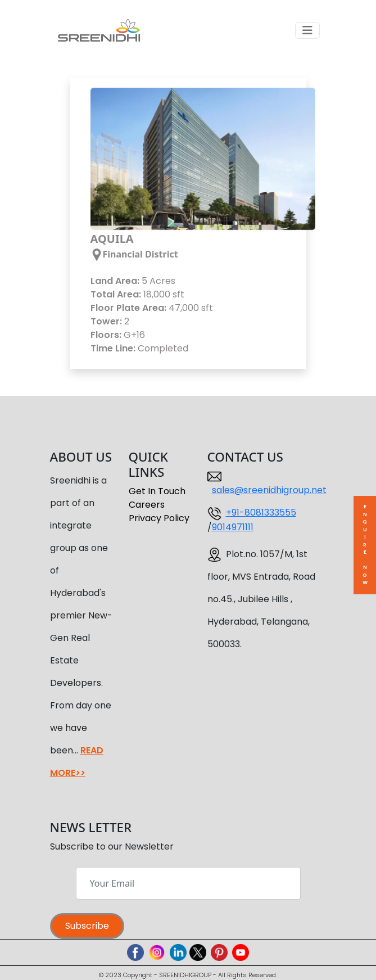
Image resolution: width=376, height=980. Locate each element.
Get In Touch (157, 491)
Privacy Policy (159, 518)
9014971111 (233, 527)
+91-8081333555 (261, 512)
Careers (147, 505)
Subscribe (87, 926)
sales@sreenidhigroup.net (269, 490)
